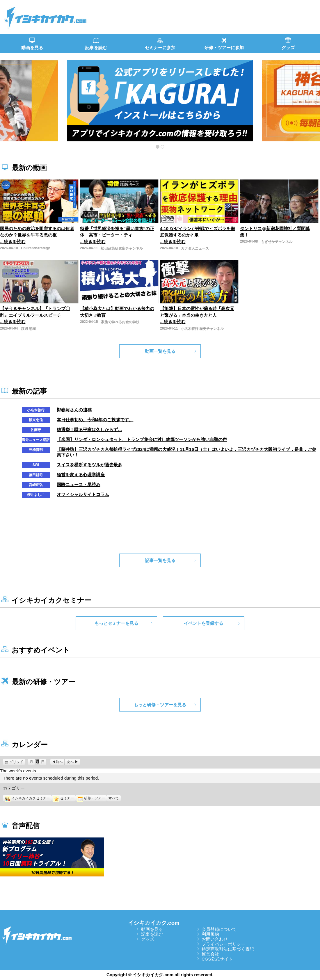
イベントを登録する (203, 623)
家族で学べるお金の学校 (120, 322)
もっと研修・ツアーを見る (160, 705)
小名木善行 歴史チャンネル (202, 329)
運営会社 (210, 954)
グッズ (148, 939)
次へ (70, 762)
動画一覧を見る (160, 351)
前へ (59, 762)
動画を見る (152, 929)
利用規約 (210, 934)
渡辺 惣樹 (28, 329)
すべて (114, 798)
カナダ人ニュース (195, 248)
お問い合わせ (215, 939)
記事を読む (152, 934)
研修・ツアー (91, 798)
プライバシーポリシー (223, 944)
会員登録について (219, 929)
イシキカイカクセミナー (27, 798)
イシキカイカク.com (154, 923)
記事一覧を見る (160, 560)
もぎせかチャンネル (277, 242)
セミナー (64, 798)
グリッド (17, 762)
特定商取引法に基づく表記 (228, 949)
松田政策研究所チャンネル (122, 248)
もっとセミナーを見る (116, 623)
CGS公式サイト (217, 959)
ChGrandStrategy (35, 248)
